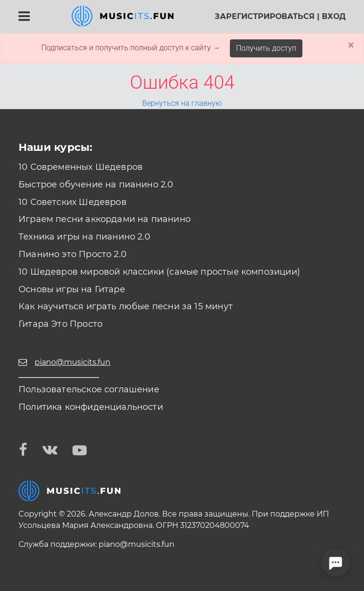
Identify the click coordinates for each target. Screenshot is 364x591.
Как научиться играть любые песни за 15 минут (126, 306)
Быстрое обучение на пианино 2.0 (96, 185)
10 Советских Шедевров (73, 202)
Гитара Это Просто (60, 324)
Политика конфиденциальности (91, 407)
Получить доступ (266, 48)
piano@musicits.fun (136, 544)
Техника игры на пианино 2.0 (84, 237)
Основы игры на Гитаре (72, 289)
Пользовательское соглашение (89, 389)
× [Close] (351, 45)
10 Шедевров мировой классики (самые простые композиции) (159, 272)
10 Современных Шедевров (81, 167)
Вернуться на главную (182, 103)
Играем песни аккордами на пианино (105, 219)
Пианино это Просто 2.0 (73, 254)
